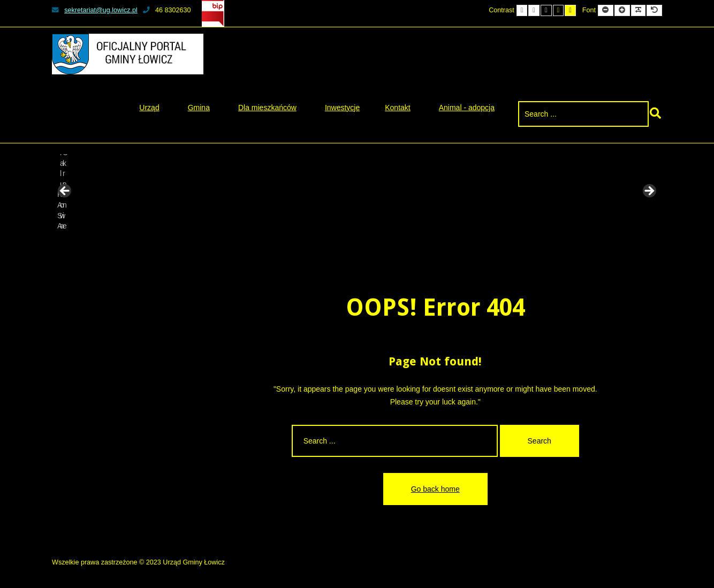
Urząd (149, 108)
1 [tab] (314, 245)
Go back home (435, 489)
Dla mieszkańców (267, 108)
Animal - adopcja (467, 108)
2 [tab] (326, 245)
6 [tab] (375, 245)
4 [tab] (351, 245)
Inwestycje (342, 108)
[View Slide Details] (92, 194)
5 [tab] (363, 245)
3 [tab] (339, 245)
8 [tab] (400, 245)
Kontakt (397, 108)
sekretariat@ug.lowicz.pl (95, 10)
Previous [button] (65, 192)
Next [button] (649, 192)
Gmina (199, 108)
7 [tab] (388, 245)
